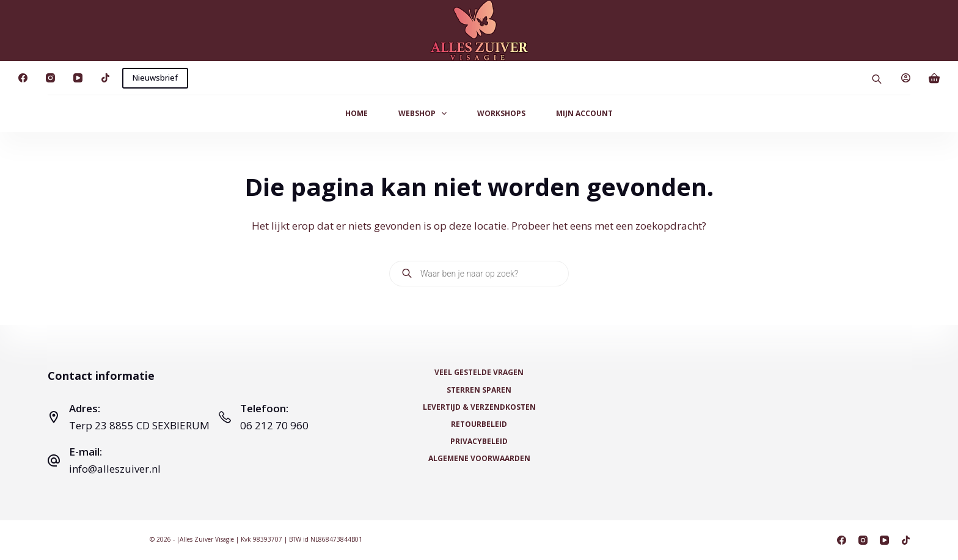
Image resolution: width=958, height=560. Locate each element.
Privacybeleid (479, 442)
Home (357, 113)
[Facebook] (23, 78)
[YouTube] (78, 78)
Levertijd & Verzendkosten (479, 407)
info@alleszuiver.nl (115, 469)
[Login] (906, 78)
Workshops (501, 113)
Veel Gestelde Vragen (479, 373)
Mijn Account (584, 113)
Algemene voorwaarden (479, 459)
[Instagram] (50, 78)
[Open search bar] (877, 78)
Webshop (425, 114)
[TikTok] (105, 78)
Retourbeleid (479, 424)
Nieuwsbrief (155, 78)
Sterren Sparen (479, 390)
